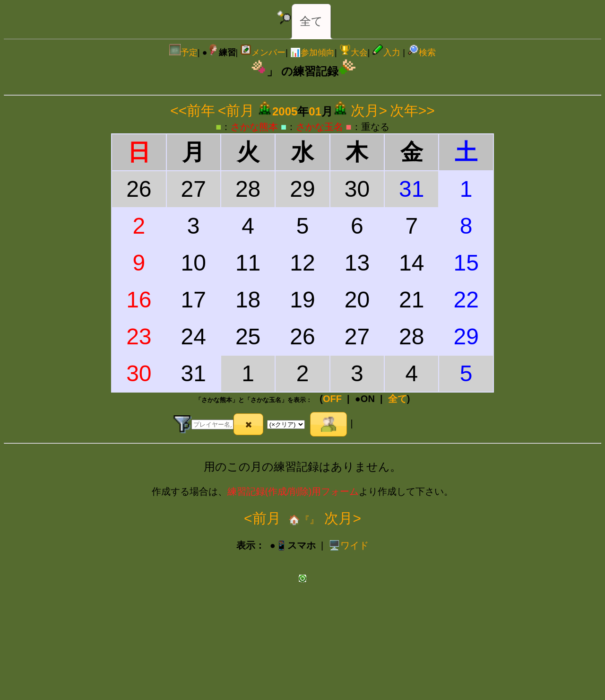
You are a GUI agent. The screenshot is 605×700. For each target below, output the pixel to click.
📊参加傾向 (312, 52)
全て (311, 21)
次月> (369, 110)
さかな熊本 (254, 127)
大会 (354, 52)
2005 (285, 111)
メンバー (263, 52)
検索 (422, 52)
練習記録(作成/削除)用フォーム (293, 491)
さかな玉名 (320, 127)
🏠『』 (303, 520)
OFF (332, 399)
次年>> (412, 110)
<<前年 (193, 110)
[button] (248, 424)
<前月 (236, 110)
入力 (386, 52)
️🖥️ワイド (349, 545)
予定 (183, 52)
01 (315, 111)
